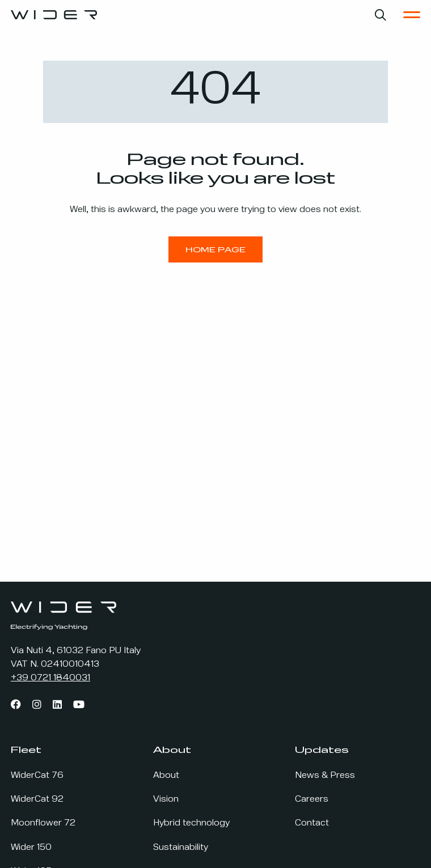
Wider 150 (31, 848)
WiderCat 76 (37, 776)
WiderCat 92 (37, 799)
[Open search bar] (381, 15)
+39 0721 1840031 (50, 678)
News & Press (325, 776)
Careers (312, 799)
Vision (166, 799)
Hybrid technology (191, 823)
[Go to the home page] (54, 15)
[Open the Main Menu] (412, 15)
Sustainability (181, 848)
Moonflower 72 (43, 823)
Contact (312, 823)
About (166, 776)
